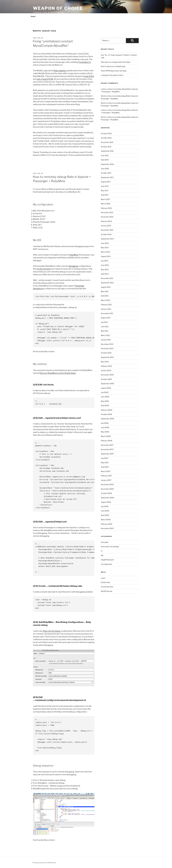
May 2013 (105, 269)
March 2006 (106, 520)
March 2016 (106, 204)
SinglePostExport (107, 560)
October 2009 (106, 379)
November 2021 (107, 142)
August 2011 (106, 318)
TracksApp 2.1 (85, 62)
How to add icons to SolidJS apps (113, 66)
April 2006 (105, 515)
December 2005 (107, 528)
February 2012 (106, 305)
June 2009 (105, 397)
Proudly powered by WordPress (44, 863)
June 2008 (105, 427)
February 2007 (106, 476)
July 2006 (105, 506)
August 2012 (106, 287)
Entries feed (105, 582)
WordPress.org (107, 591)
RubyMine (74, 255)
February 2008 (107, 441)
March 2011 (105, 335)
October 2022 (106, 138)
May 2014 (105, 248)
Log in (103, 578)
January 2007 (106, 480)
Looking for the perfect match (112, 75)
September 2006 (107, 498)
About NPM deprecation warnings (114, 71)
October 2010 (106, 353)
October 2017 (106, 173)
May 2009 (105, 401)
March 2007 (106, 471)
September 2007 (107, 454)
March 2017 (105, 199)
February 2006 (107, 524)
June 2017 (105, 186)
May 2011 (105, 331)
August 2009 (106, 388)
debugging (73, 266)
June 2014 (105, 243)
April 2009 (105, 405)
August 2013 (106, 256)
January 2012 (106, 309)
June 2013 (105, 265)
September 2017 (107, 177)
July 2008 (105, 423)
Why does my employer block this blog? (116, 62)
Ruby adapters (60, 71)
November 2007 (107, 449)
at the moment (44, 269)
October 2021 (106, 147)
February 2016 (106, 208)
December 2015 (107, 212)
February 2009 (107, 410)
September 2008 (107, 419)
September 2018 (107, 164)
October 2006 (106, 493)
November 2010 (107, 348)
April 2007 (105, 467)
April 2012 (105, 296)
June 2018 (105, 169)
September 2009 (107, 384)
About (33, 16)
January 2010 (106, 370)
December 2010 (107, 344)
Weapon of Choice (58, 8)
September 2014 (107, 239)
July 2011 (104, 322)
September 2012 (107, 283)
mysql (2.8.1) (89, 76)
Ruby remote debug (52, 631)
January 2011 (106, 340)
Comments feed (107, 587)
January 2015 (106, 226)
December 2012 (107, 278)
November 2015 (107, 217)
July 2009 (105, 392)
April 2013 (105, 274)
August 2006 (106, 502)
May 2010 (105, 362)
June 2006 (105, 511)
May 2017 (105, 191)
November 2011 (107, 313)
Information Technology (110, 547)
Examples (105, 542)
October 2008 (106, 414)
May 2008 (105, 432)
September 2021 (107, 151)
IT (102, 551)
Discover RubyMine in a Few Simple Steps (58, 373)
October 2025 (106, 133)
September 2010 (107, 357)
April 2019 (105, 160)
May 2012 (105, 291)
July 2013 (104, 261)
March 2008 (106, 436)
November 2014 (107, 230)
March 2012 (105, 300)
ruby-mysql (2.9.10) (45, 79)
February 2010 (106, 366)
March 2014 (106, 252)
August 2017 (106, 182)
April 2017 (105, 195)
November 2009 (107, 375)
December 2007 (107, 445)
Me (102, 555)
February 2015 (106, 221)
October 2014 (106, 234)
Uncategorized (106, 564)
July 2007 (105, 458)
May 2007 (105, 463)
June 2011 (105, 327)
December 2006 (107, 484)
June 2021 (105, 155)
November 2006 (107, 489)
